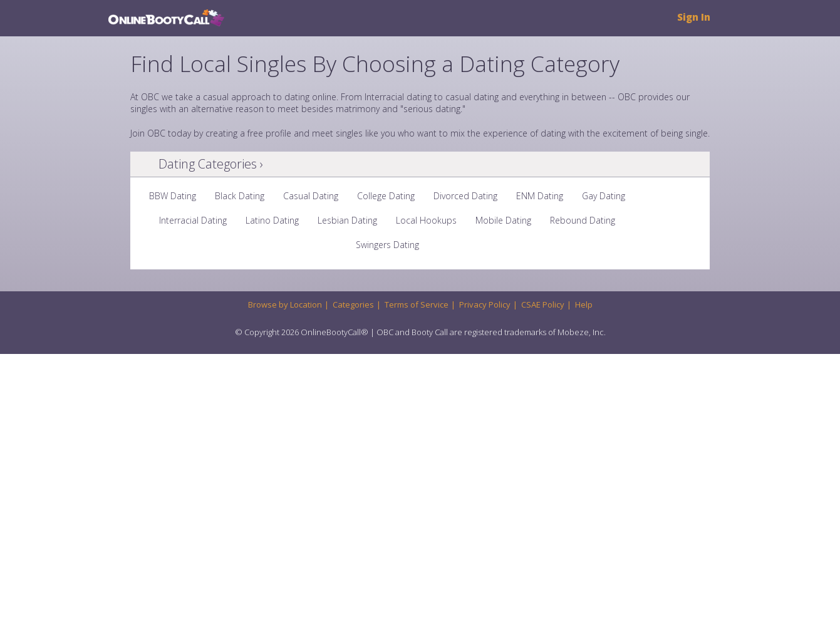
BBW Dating (173, 196)
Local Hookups (426, 220)
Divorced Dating (465, 196)
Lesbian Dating (347, 220)
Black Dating (240, 196)
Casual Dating (311, 196)
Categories (353, 304)
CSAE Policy (543, 304)
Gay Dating (604, 196)
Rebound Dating (583, 220)
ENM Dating (540, 196)
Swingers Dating (387, 245)
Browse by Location (285, 304)
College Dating (386, 196)
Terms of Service (417, 304)
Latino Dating (272, 220)
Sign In (694, 17)
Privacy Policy (485, 304)
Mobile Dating (503, 220)
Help (584, 304)
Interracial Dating (193, 220)
